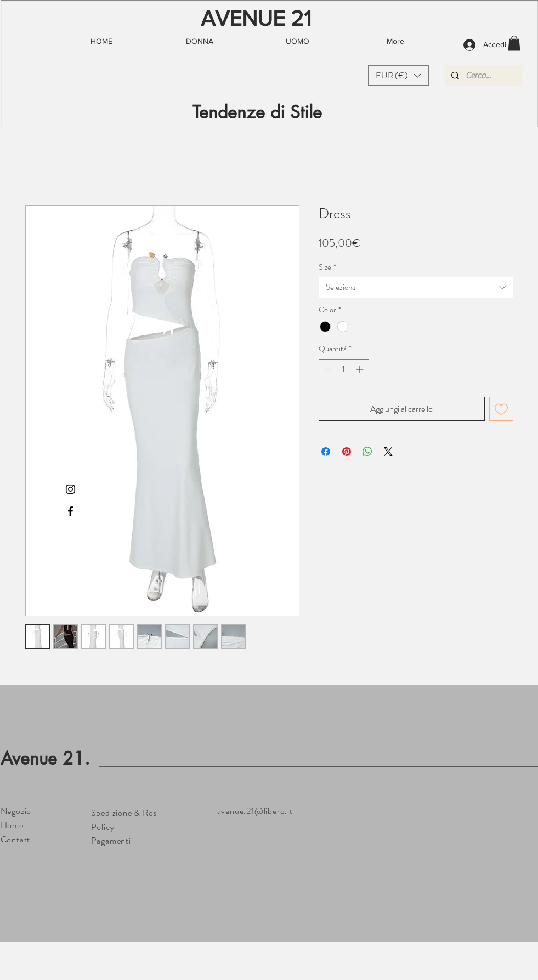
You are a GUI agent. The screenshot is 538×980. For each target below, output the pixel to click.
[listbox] (398, 76)
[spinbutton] (344, 369)
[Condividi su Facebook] (326, 452)
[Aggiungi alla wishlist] (501, 409)
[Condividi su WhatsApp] (367, 452)
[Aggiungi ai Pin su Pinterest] (347, 452)
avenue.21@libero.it (255, 811)
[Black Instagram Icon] (70, 489)
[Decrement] (327, 369)
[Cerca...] (482, 76)
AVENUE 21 (256, 18)
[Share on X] (388, 452)
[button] (398, 76)
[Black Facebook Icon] (70, 511)
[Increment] (361, 369)
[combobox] (416, 287)
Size (327, 267)
